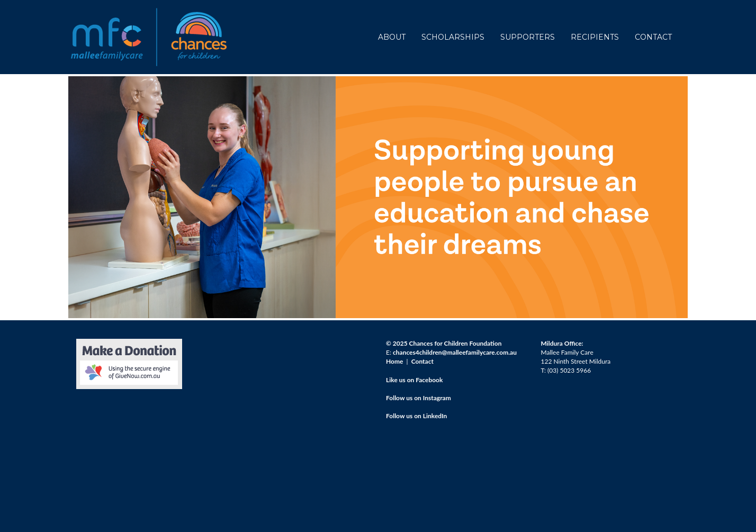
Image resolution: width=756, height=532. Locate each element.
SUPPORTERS (528, 37)
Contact (422, 361)
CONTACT (653, 37)
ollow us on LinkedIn (418, 416)
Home (394, 361)
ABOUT (392, 37)
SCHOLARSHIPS (453, 37)
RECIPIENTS (595, 37)
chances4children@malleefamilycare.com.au (455, 352)
